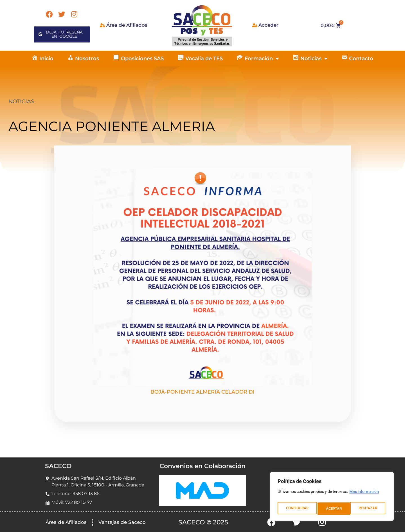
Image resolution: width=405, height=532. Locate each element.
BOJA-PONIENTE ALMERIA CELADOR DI (202, 392)
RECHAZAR (335, 509)
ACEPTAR (371, 509)
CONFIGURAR (297, 509)
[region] (332, 498)
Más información (364, 495)
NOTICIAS (21, 101)
